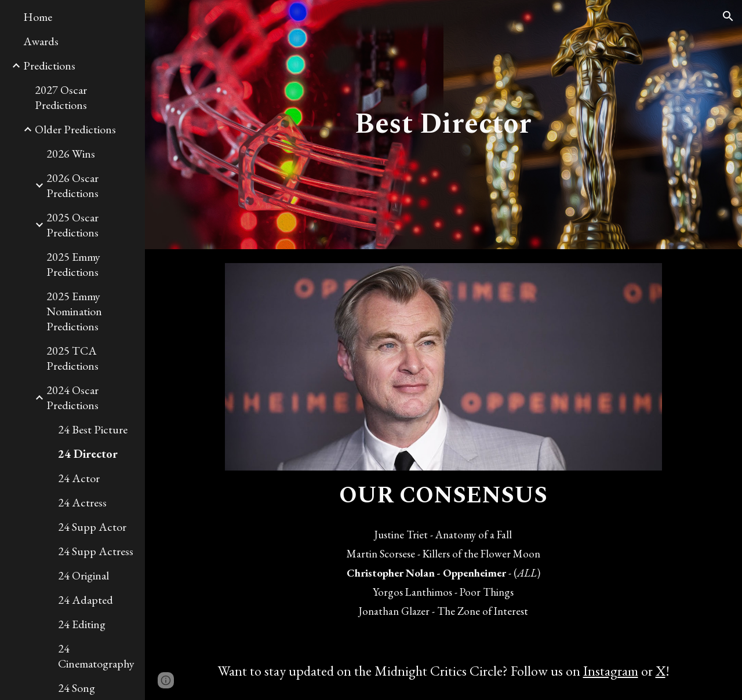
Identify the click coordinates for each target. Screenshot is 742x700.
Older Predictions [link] (75, 129)
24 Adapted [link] (86, 600)
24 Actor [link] (79, 478)
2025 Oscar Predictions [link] (72, 225)
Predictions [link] (49, 65)
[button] (728, 16)
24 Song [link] (77, 688)
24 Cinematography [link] (96, 656)
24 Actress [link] (82, 502)
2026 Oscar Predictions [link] (72, 185)
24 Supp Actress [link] (96, 551)
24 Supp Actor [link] (92, 527)
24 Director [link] (88, 454)
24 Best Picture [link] (93, 429)
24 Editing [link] (82, 624)
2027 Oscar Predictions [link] (61, 97)
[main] (443, 125)
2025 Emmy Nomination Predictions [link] (74, 311)
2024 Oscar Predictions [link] (72, 398)
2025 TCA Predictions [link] (72, 358)
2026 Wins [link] (71, 154)
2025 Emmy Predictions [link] (73, 264)
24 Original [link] (83, 575)
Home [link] (38, 17)
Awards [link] (41, 41)
